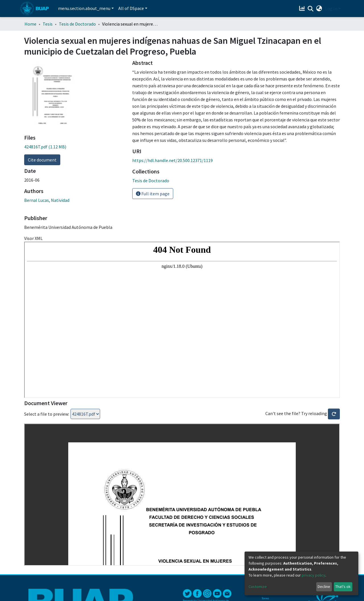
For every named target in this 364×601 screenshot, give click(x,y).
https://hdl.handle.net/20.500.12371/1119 (172, 160)
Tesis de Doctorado (77, 24)
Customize (258, 587)
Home (30, 24)
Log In (331, 9)
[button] (319, 9)
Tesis (48, 24)
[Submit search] (311, 9)
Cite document (42, 160)
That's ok (343, 587)
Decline (324, 587)
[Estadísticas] (303, 9)
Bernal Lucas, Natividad (47, 200)
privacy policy (314, 575)
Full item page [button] (153, 194)
